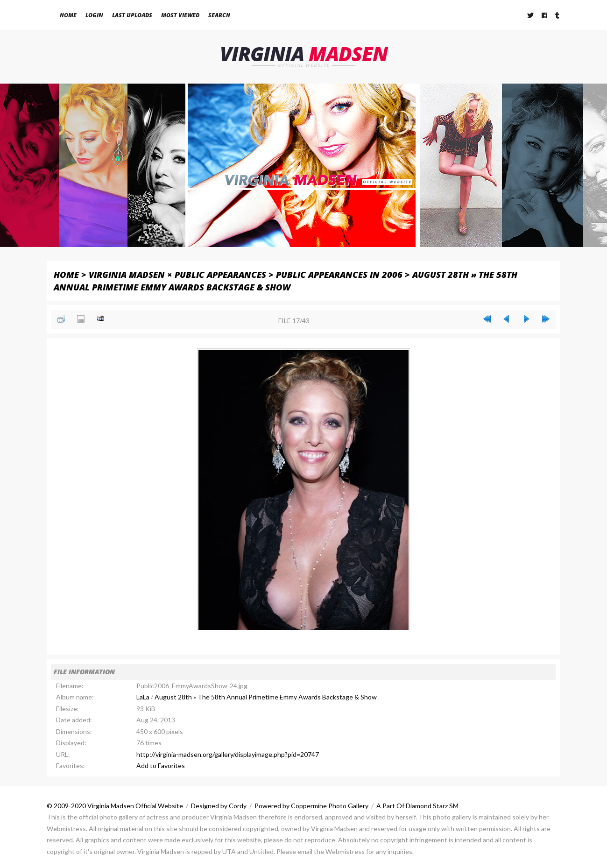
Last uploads (132, 15)
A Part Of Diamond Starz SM (417, 806)
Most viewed (180, 15)
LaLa (143, 697)
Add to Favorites (161, 766)
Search (219, 15)
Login (94, 15)
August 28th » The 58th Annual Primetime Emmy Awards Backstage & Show (266, 697)
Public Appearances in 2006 (339, 274)
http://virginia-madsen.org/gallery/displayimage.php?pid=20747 (228, 754)
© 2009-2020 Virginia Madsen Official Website (115, 806)
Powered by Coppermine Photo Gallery (311, 806)
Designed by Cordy (219, 806)
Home (68, 15)
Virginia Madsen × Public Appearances (177, 274)
